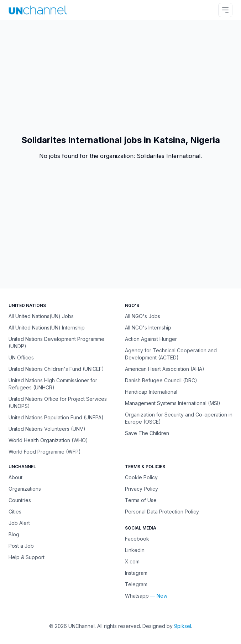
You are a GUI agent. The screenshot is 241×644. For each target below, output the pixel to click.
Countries (20, 500)
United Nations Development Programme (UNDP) (56, 343)
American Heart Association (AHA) (165, 369)
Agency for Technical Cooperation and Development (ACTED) (171, 354)
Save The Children (147, 433)
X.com (132, 561)
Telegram (136, 584)
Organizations (25, 489)
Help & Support (27, 557)
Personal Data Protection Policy (162, 512)
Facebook (137, 539)
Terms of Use (141, 500)
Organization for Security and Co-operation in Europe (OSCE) (179, 418)
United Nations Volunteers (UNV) (47, 429)
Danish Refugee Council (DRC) (161, 380)
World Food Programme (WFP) (45, 452)
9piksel (183, 626)
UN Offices (21, 357)
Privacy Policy (142, 489)
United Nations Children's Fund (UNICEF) (56, 369)
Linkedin (135, 550)
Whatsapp (137, 596)
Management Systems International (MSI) (173, 403)
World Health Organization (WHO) (48, 440)
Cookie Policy (141, 477)
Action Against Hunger (151, 339)
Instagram (136, 573)
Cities (15, 512)
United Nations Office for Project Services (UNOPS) (58, 402)
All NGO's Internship (148, 328)
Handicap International (151, 392)
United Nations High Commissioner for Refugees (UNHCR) (53, 384)
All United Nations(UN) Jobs (41, 316)
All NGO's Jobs (143, 316)
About (15, 477)
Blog (14, 534)
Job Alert (19, 523)
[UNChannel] (38, 10)
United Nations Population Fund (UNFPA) (56, 417)
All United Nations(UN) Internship (47, 328)
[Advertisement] (120, 77)
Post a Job (21, 546)
